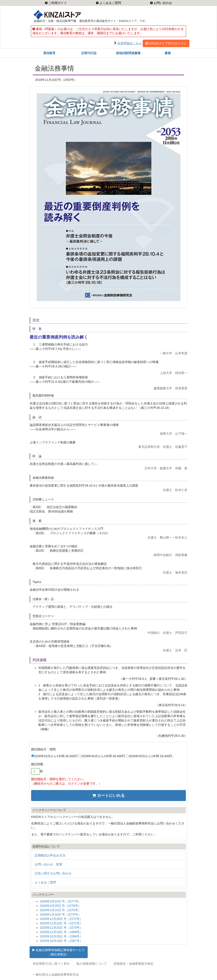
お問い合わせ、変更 (48, 864)
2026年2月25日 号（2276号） (60, 906)
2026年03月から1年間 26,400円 (54, 756)
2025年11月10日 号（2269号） (61, 932)
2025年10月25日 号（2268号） (61, 936)
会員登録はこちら (130, 43)
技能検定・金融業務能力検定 (133, 964)
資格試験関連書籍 (128, 53)
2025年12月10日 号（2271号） (61, 923)
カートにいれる (108, 796)
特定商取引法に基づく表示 (51, 964)
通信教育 (49, 53)
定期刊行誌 (89, 53)
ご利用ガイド (57, 3)
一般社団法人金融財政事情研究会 (56, 975)
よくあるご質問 (110, 3)
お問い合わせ (162, 3)
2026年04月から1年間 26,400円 (102, 756)
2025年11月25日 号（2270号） (61, 928)
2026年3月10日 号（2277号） (60, 901)
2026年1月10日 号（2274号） (60, 914)
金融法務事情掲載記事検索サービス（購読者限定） (59, 952)
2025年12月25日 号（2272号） (61, 919)
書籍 (168, 53)
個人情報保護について (92, 964)
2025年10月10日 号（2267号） (61, 941)
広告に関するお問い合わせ (53, 873)
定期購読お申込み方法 (50, 855)
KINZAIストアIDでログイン (166, 43)
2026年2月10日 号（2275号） (60, 910)
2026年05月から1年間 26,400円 (149, 756)
